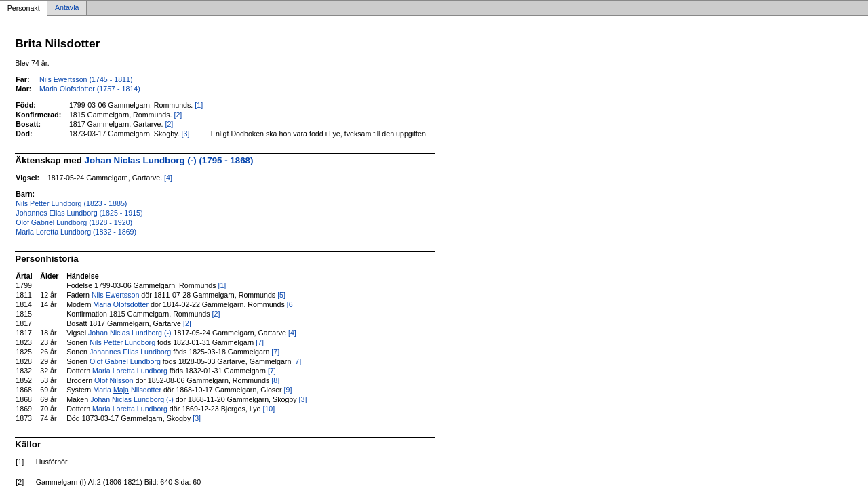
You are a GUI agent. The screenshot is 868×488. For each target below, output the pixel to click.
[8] (275, 380)
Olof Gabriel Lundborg (125, 361)
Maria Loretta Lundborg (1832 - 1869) (76, 232)
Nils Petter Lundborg (122, 342)
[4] (168, 178)
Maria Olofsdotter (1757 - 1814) (90, 89)
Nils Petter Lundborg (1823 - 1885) (71, 203)
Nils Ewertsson (115, 295)
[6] (291, 304)
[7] (260, 342)
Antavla (67, 8)
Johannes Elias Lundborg (130, 352)
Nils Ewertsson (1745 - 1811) (86, 79)
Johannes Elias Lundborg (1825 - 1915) (79, 213)
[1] (199, 105)
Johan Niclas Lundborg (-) (130, 333)
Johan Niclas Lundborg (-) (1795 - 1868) (169, 160)
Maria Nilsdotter (127, 390)
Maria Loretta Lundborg (130, 371)
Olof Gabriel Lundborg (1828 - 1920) (74, 222)
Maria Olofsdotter (121, 304)
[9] (288, 390)
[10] (269, 409)
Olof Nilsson (114, 380)
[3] (186, 134)
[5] (281, 295)
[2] (178, 115)
